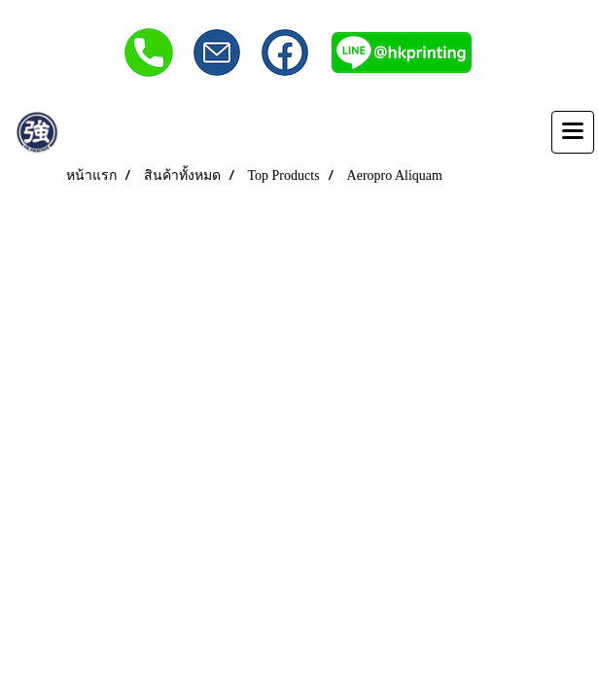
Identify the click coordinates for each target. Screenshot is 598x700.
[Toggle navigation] (573, 132)
